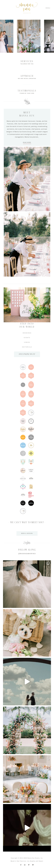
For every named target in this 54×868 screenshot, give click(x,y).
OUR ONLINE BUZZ (27, 354)
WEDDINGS (27, 333)
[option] (32, 36)
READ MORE (27, 142)
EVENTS (27, 338)
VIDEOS (27, 342)
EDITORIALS (27, 347)
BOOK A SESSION (27, 533)
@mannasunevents (27, 554)
